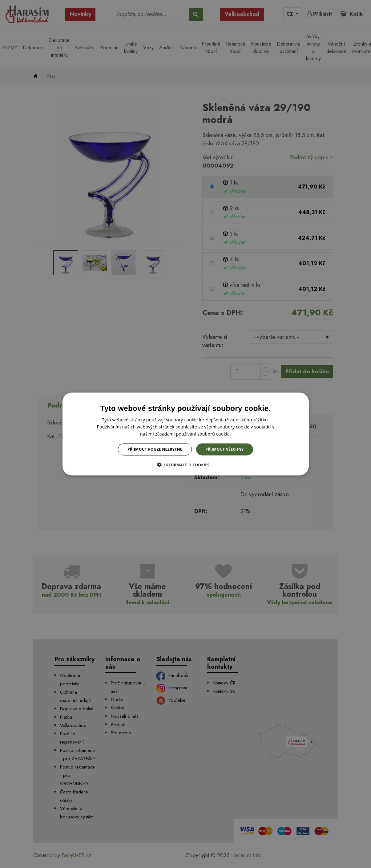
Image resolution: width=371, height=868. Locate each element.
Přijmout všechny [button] (225, 449)
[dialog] (186, 434)
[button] (186, 464)
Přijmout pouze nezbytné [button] (155, 449)
